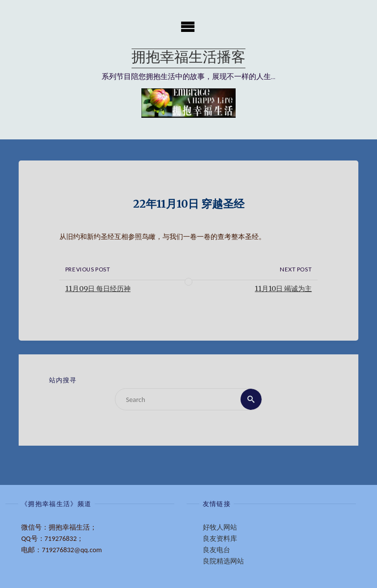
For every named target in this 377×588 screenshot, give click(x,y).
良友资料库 (220, 538)
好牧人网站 (220, 527)
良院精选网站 (223, 561)
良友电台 (216, 550)
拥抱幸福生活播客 (188, 58)
